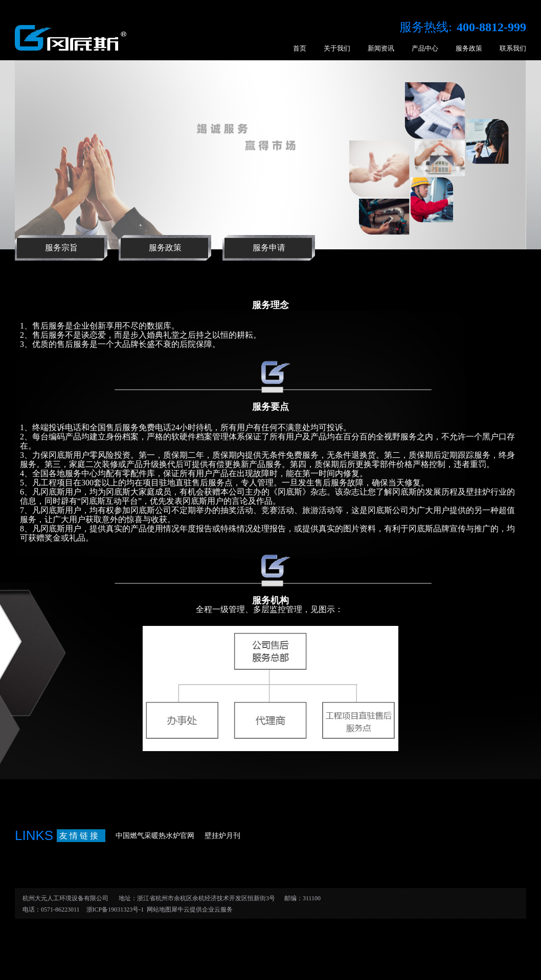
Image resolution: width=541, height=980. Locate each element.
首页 (300, 48)
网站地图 (157, 909)
